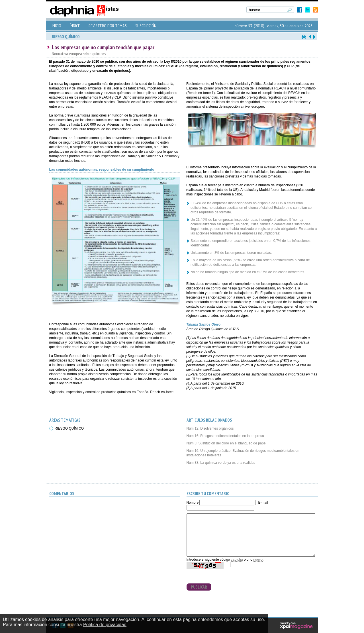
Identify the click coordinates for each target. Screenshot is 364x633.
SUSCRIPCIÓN (146, 26)
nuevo (258, 560)
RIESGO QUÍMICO (69, 428)
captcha (237, 560)
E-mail (263, 503)
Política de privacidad (105, 625)
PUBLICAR (199, 587)
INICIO (57, 26)
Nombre (193, 503)
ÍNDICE (75, 26)
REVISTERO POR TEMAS (108, 26)
